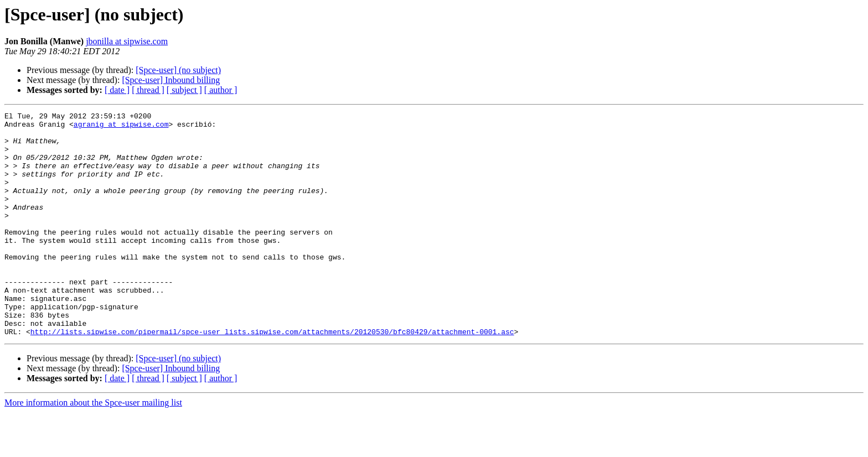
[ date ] (117, 90)
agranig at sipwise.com (121, 127)
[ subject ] (184, 90)
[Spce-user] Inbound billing (171, 80)
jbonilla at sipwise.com (127, 41)
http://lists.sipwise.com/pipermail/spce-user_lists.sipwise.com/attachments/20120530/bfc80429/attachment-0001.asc (272, 376)
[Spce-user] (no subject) (178, 70)
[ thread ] (148, 90)
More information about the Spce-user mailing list (93, 447)
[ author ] (221, 90)
